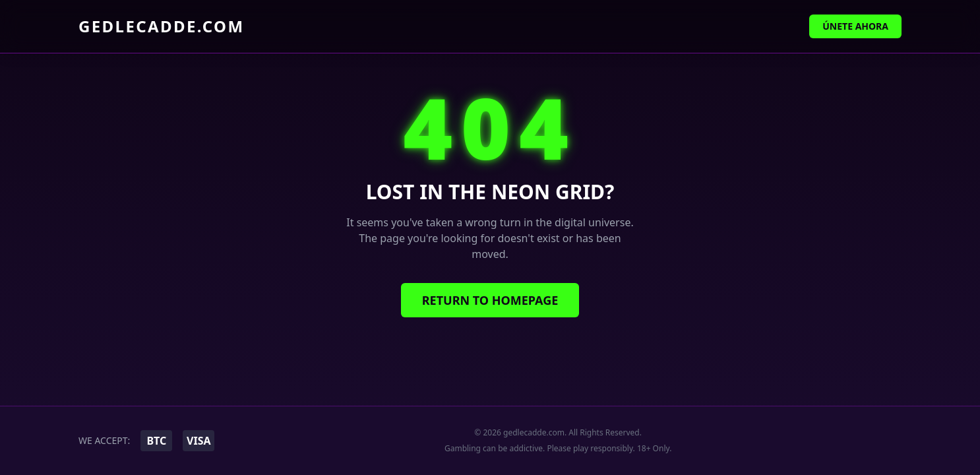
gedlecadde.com (162, 26)
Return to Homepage (490, 300)
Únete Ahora (855, 26)
